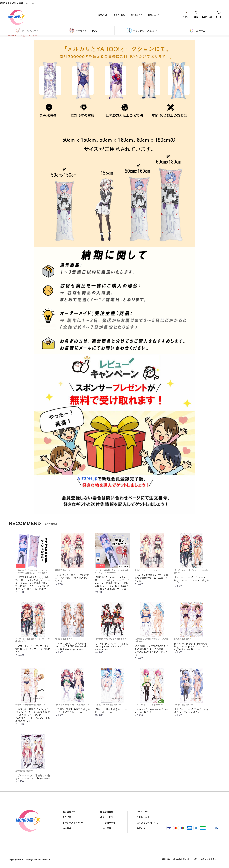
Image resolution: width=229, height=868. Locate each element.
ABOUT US (103, 15)
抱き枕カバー (29, 31)
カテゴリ (67, 817)
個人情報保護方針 (209, 859)
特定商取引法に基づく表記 (185, 859)
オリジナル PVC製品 (144, 31)
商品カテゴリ (201, 31)
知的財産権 (106, 828)
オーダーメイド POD (86, 31)
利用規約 (166, 859)
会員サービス (119, 15)
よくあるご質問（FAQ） (149, 823)
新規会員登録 (107, 812)
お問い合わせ (153, 15)
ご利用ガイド (136, 15)
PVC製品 (67, 828)
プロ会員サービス (109, 823)
